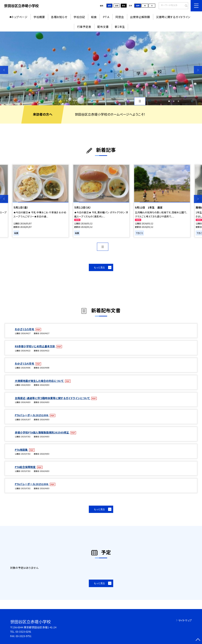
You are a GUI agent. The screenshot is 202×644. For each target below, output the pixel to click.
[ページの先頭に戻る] (198, 640)
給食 (94, 17)
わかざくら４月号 (25, 363)
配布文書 (103, 27)
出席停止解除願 (140, 17)
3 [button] (179, 101)
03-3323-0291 (23, 632)
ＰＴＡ (106, 17)
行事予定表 (84, 27)
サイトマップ (185, 620)
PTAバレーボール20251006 (32, 415)
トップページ (20, 17)
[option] (101, 68)
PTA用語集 (22, 450)
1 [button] (169, 101)
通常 (110, 6)
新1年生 (120, 27)
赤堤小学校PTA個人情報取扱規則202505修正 (42, 432)
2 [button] (174, 101)
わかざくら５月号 (25, 329)
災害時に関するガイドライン (173, 17)
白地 (117, 6)
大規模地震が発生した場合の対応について (40, 381)
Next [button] (198, 70)
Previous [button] (4, 70)
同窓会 (120, 17)
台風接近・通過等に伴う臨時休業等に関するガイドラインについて (53, 398)
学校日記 (79, 17)
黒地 (124, 6)
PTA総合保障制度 (26, 467)
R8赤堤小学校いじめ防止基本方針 (35, 346)
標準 (138, 6)
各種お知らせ (59, 17)
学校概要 (39, 17)
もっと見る (99, 267)
